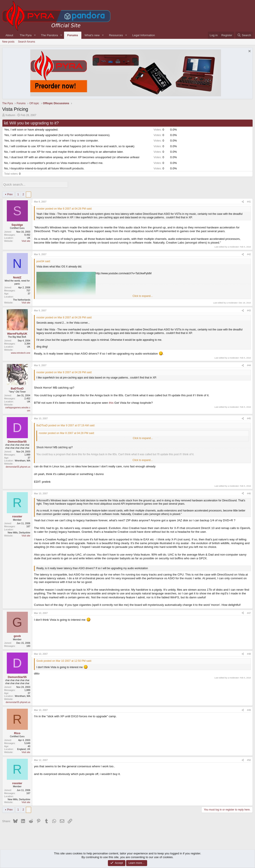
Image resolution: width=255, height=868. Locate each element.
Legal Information (144, 35)
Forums (73, 35)
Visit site (26, 240)
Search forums (27, 42)
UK (29, 237)
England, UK (24, 749)
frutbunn (10, 115)
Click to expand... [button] (143, 296)
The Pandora (49, 35)
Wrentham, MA (22, 460)
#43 (249, 310)
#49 (249, 710)
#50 (249, 760)
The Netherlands (22, 299)
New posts (8, 42)
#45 (249, 418)
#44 (249, 365)
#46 (249, 493)
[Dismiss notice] (249, 52)
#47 (249, 612)
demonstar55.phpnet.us (18, 466)
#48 (249, 653)
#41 (249, 201)
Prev (10, 194)
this (111, 402)
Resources (116, 35)
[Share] (243, 201)
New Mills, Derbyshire (19, 532)
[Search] (244, 35)
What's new (92, 35)
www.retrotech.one (21, 352)
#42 (249, 254)
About (9, 35)
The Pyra (26, 35)
